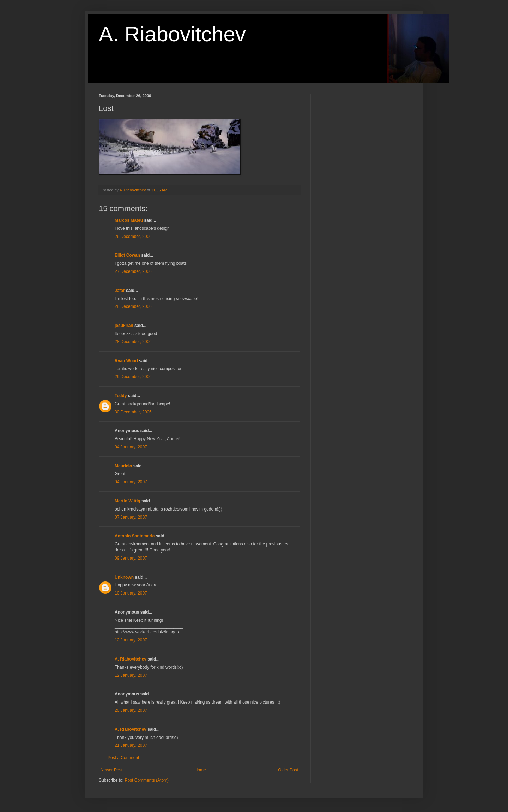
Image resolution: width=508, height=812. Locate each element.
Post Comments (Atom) (147, 780)
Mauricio (123, 466)
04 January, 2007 (131, 447)
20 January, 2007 (131, 710)
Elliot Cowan (127, 255)
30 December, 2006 (133, 412)
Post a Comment (123, 758)
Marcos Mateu (129, 220)
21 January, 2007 (131, 745)
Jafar (120, 291)
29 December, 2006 (133, 377)
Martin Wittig (128, 501)
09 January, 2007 (131, 558)
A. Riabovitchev (172, 34)
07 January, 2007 (131, 517)
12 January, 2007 (131, 640)
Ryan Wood (126, 361)
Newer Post (111, 770)
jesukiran (124, 326)
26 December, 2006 (133, 237)
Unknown (124, 577)
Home (200, 770)
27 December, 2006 (133, 271)
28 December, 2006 (133, 306)
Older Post (288, 770)
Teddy (121, 396)
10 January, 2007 (131, 593)
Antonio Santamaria (135, 536)
